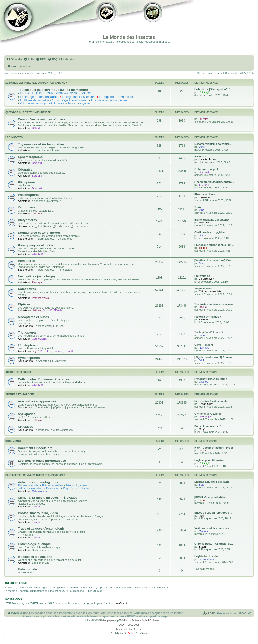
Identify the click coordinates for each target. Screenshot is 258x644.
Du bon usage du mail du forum (70, 100)
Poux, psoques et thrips (36, 245)
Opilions (57, 407)
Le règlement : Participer (116, 97)
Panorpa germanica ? (208, 317)
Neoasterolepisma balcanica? (213, 144)
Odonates (25, 170)
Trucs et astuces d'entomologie (41, 529)
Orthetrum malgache (207, 169)
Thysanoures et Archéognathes (41, 144)
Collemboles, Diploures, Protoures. (44, 379)
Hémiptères (26, 261)
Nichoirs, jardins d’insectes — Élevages (47, 498)
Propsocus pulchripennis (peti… (215, 245)
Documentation (28, 21)
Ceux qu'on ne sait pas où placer (42, 119)
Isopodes (42, 430)
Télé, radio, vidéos (76, 485)
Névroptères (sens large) (36, 276)
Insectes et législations (35, 557)
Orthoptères (27, 207)
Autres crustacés (61, 430)
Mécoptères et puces (33, 317)
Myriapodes (27, 414)
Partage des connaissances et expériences (35, 475)
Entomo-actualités (53, 485)
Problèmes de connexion (34, 100)
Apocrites (42, 361)
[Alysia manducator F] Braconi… (215, 357)
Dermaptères (44, 239)
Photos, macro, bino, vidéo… (40, 513)
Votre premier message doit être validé (42, 103)
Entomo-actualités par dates (212, 482)
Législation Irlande (206, 556)
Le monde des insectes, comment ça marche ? (36, 83)
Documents (13, 441)
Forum (152, 21)
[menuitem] (14, 59)
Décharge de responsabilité (39, 97)
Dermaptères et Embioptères (39, 233)
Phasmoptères (29, 195)
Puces (58, 326)
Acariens (72, 407)
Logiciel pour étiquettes (209, 460)
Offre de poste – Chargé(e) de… (214, 544)
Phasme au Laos (205, 194)
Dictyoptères (27, 220)
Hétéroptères (44, 270)
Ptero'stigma (202, 276)
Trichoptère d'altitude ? (209, 332)
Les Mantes (61, 226)
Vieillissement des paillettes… (213, 528)
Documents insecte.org (35, 448)
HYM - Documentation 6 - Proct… (215, 448)
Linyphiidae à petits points (211, 401)
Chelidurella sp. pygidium (210, 232)
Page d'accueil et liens (76, 488)
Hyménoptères (29, 358)
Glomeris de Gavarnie (208, 414)
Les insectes (14, 137)
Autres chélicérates (93, 407)
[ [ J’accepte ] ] (95, 620)
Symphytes (58, 361)
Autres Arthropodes (20, 394)
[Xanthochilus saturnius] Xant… (214, 260)
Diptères (24, 304)
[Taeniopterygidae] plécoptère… (214, 182)
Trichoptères (27, 332)
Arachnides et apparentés (37, 401)
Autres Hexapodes (18, 372)
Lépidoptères (28, 345)
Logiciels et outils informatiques (42, 461)
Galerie (107, 21)
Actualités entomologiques (38, 482)
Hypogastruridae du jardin (211, 379)
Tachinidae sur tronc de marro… (215, 304)
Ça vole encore (204, 345)
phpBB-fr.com (135, 629)
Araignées (42, 407)
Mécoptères (43, 326)
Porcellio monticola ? (208, 426)
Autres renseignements (81, 103)
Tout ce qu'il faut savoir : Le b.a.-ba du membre (53, 90)
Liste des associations (31, 488)
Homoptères (63, 270)
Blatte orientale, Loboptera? (212, 220)
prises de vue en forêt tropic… (213, 513)
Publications (53, 488)
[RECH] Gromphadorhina (210, 497)
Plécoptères (27, 182)
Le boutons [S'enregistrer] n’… (214, 89)
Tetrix (198, 207)
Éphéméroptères (30, 157)
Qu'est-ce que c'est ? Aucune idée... (29, 112)
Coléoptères (27, 289)
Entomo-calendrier (29, 485)
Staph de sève (203, 289)
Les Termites (79, 226)
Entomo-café (27, 569)
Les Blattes (43, 226)
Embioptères (63, 239)
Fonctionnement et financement (109, 100)
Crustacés (25, 427)
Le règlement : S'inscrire (79, 97)
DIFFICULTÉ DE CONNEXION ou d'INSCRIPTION (56, 93)
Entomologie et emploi (35, 544)
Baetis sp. (201, 157)
